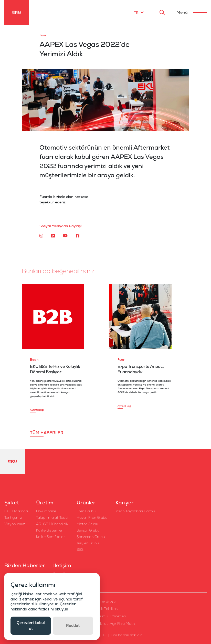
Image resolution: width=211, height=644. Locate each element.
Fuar (43, 35)
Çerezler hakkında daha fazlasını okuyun (43, 606)
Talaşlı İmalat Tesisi (52, 517)
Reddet (73, 625)
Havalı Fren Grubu (92, 517)
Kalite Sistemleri (50, 530)
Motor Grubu (87, 524)
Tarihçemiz (13, 517)
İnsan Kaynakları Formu (135, 511)
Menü (182, 12)
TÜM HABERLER (47, 433)
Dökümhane (46, 511)
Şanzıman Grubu (91, 537)
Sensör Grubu (88, 530)
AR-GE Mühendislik (52, 524)
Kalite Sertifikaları (51, 537)
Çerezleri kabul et (31, 626)
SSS (80, 549)
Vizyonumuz (15, 524)
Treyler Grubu (88, 543)
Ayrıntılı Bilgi (37, 410)
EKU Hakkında (16, 511)
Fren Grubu (86, 511)
